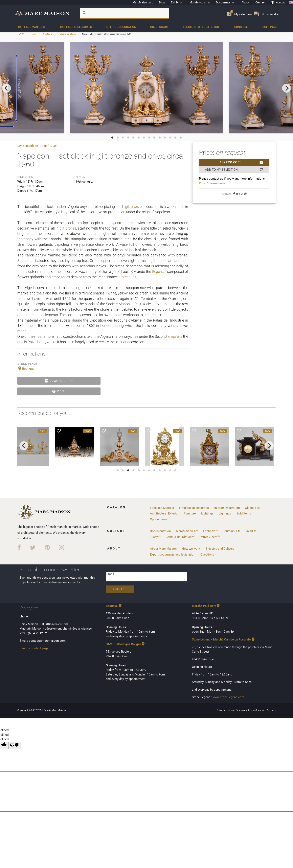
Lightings (269, 27)
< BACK (21, 34)
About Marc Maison (163, 549)
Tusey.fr (155, 537)
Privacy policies (226, 710)
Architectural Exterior (201, 27)
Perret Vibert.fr (210, 537)
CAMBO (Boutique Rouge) (126, 644)
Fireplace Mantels (31, 27)
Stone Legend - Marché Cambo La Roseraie (224, 639)
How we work (191, 549)
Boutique (26, 369)
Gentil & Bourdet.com (180, 537)
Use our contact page (34, 648)
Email (110, 574)
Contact (261, 2)
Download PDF (59, 381)
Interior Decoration (121, 27)
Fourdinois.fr (231, 531)
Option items (159, 519)
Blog (162, 2)
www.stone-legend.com (228, 697)
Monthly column (200, 2)
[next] (287, 88)
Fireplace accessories (75, 27)
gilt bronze (133, 207)
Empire (173, 336)
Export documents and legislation (173, 555)
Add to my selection (234, 170)
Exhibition (177, 2)
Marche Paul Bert (206, 606)
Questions (207, 555)
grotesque (126, 277)
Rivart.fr (251, 531)
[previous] (6, 88)
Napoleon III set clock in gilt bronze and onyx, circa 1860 (107, 34)
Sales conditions (245, 710)
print (59, 391)
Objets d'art (159, 27)
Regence (159, 272)
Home (34, 34)
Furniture (240, 27)
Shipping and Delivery (220, 549)
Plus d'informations (212, 183)
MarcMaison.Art (187, 531)
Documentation (226, 2)
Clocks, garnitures (68, 34)
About (245, 2)
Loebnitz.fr (210, 531)
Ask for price (241, 162)
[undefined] (15, 745)
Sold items (244, 513)
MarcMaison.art (143, 2)
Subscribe (120, 589)
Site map (261, 710)
